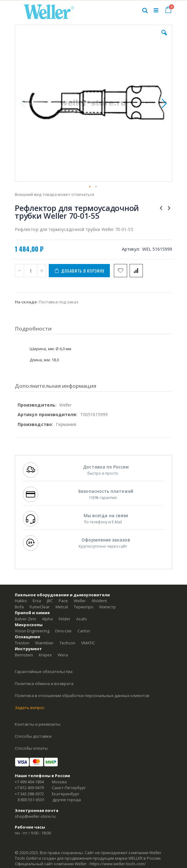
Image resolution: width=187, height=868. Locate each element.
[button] (164, 37)
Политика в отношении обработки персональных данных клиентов (82, 696)
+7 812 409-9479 (29, 788)
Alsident (99, 601)
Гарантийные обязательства (44, 671)
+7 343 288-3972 (29, 794)
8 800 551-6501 (31, 800)
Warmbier (44, 643)
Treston (22, 643)
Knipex (45, 655)
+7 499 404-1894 (29, 782)
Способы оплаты (31, 748)
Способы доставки (33, 736)
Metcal (62, 607)
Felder (64, 619)
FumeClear (40, 607)
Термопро (84, 607)
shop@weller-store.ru (35, 816)
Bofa (19, 607)
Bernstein (24, 655)
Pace (63, 601)
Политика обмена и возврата (44, 683)
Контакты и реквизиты (38, 724)
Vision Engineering (32, 631)
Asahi (81, 619)
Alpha (47, 619)
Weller (80, 601)
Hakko (21, 601)
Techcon (67, 643)
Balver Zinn (25, 619)
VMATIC (88, 643)
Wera (63, 655)
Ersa (37, 601)
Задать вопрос (30, 708)
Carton (84, 631)
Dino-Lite (63, 631)
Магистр (108, 607)
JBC (50, 601)
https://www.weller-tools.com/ (118, 864)
